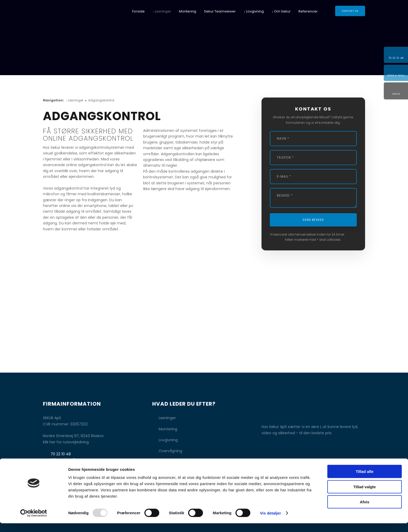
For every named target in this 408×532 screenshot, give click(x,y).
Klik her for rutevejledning (66, 442)
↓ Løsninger (162, 11)
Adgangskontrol (101, 100)
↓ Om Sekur (281, 11)
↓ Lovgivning (254, 11)
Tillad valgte (365, 495)
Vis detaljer (270, 522)
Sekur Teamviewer (220, 11)
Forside (138, 11)
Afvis (365, 511)
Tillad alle (365, 480)
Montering (188, 11)
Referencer (308, 11)
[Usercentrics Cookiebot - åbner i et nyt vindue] (34, 522)
